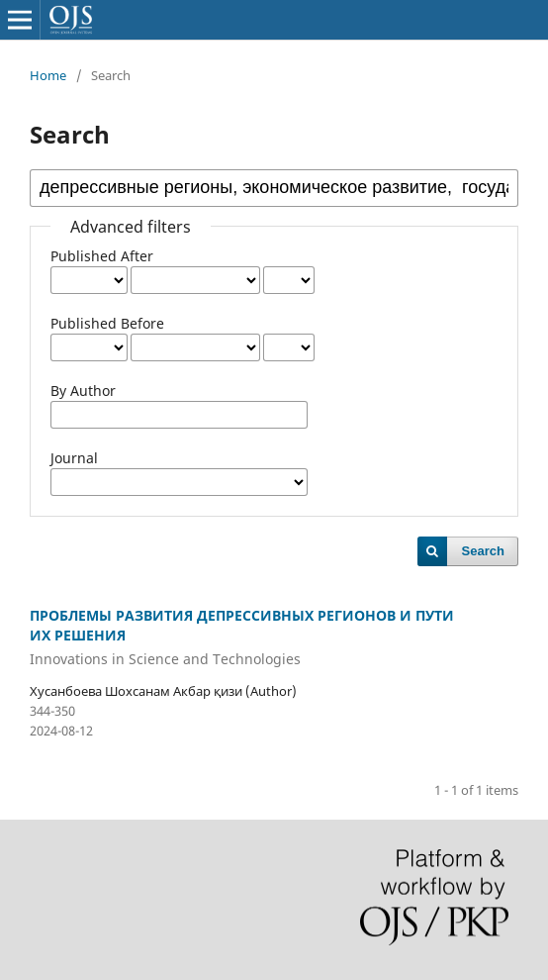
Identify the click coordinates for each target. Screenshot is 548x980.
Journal (74, 458)
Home (48, 75)
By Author (83, 391)
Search (483, 551)
